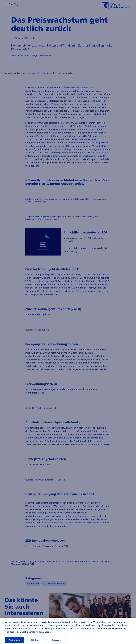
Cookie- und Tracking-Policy (86, 627)
